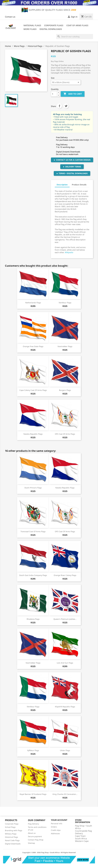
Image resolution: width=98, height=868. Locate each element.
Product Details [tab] (79, 185)
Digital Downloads (51, 29)
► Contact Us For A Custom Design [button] (72, 160)
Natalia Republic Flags (33, 434)
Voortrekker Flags (65, 346)
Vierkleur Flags (65, 303)
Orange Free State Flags (33, 346)
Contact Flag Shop (36, 840)
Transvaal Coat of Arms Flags (33, 531)
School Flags (10, 827)
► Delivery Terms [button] (72, 167)
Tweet (66, 106)
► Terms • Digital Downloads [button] (72, 173)
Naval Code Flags (12, 840)
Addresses (55, 833)
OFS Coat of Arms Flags (65, 434)
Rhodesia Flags (33, 619)
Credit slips (56, 830)
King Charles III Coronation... (65, 794)
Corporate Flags (54, 25)
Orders (54, 827)
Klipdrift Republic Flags (65, 707)
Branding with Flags (14, 830)
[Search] (75, 37)
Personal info (57, 824)
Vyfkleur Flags (33, 750)
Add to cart (73, 94)
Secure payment (35, 836)
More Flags (30, 29)
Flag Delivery (33, 824)
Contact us (10, 17)
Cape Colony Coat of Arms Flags (33, 390)
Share (59, 106)
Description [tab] (62, 185)
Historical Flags (11, 837)
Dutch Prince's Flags (33, 488)
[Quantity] (54, 94)
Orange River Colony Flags (65, 575)
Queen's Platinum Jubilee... (65, 619)
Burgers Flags (65, 390)
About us (32, 833)
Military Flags (11, 834)
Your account (59, 820)
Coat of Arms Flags (77, 25)
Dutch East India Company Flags (33, 575)
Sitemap (31, 843)
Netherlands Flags (33, 303)
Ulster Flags (65, 750)
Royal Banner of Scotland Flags (33, 794)
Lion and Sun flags (65, 663)
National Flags (32, 25)
